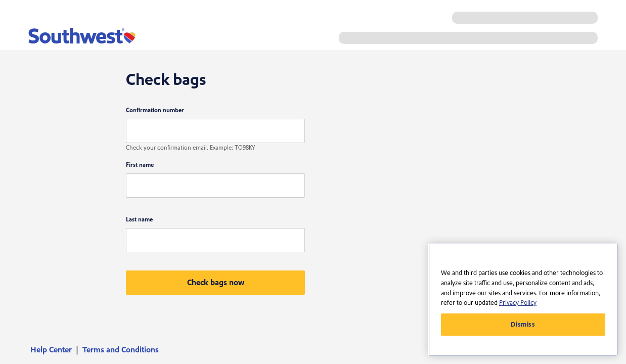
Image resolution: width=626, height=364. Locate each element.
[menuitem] (54, 350)
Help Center (51, 350)
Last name (139, 220)
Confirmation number (155, 110)
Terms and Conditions (121, 350)
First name (140, 165)
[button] (215, 283)
